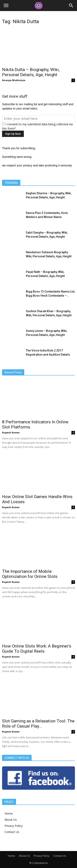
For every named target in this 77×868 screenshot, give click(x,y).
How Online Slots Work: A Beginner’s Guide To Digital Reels (37, 649)
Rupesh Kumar (11, 432)
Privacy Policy (14, 826)
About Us (11, 820)
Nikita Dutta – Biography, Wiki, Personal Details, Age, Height (31, 72)
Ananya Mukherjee (14, 80)
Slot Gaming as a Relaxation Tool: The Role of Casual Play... (38, 724)
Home (9, 813)
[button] (71, 6)
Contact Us (12, 832)
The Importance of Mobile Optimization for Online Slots (30, 574)
